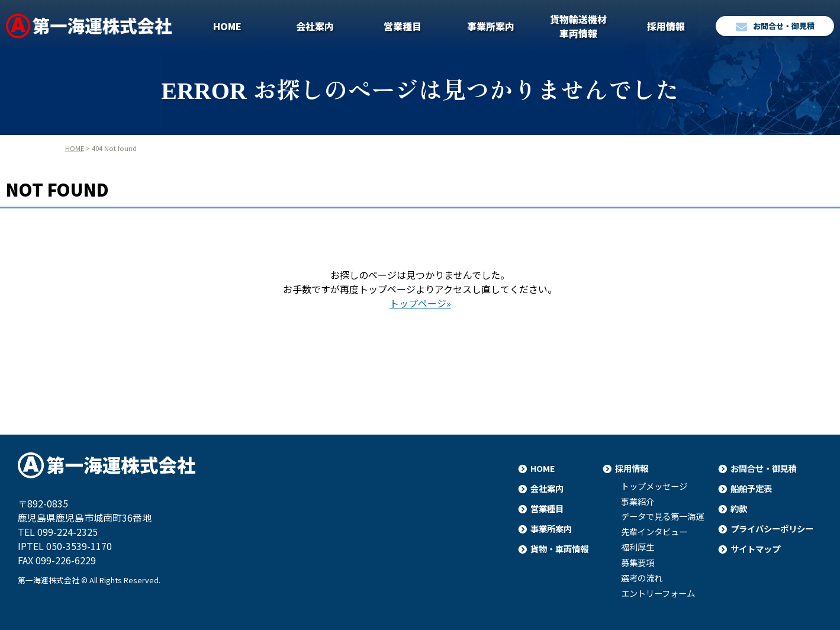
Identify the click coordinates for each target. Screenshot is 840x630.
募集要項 (638, 562)
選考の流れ (642, 578)
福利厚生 (638, 547)
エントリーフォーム (658, 593)
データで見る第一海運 (662, 516)
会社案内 (315, 26)
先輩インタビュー (654, 532)
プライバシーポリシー (772, 528)
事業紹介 (638, 502)
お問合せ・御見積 (775, 26)
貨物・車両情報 (559, 549)
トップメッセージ (654, 486)
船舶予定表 (751, 488)
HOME (227, 26)
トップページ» (420, 303)
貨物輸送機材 (578, 26)
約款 (739, 508)
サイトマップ (755, 549)
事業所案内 (491, 26)
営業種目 (403, 26)
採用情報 (666, 26)
